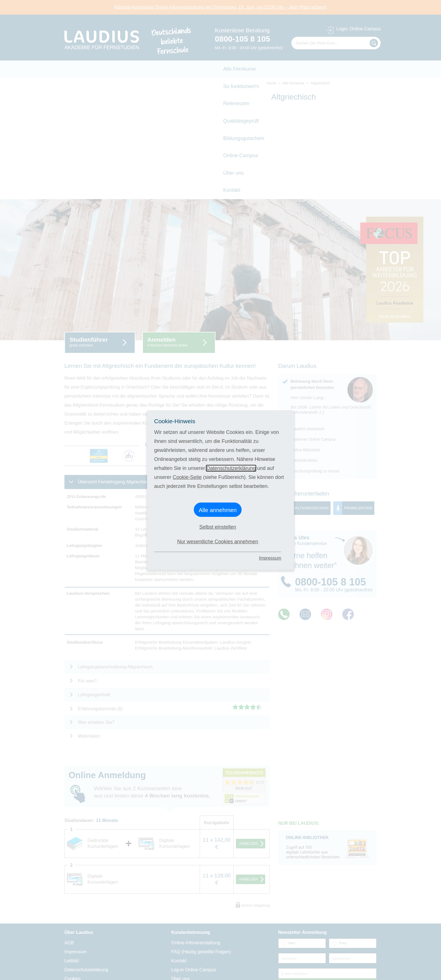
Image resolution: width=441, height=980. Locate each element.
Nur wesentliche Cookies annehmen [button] (218, 542)
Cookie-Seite (187, 477)
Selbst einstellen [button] (218, 527)
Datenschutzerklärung (231, 468)
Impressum (270, 558)
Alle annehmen (218, 510)
